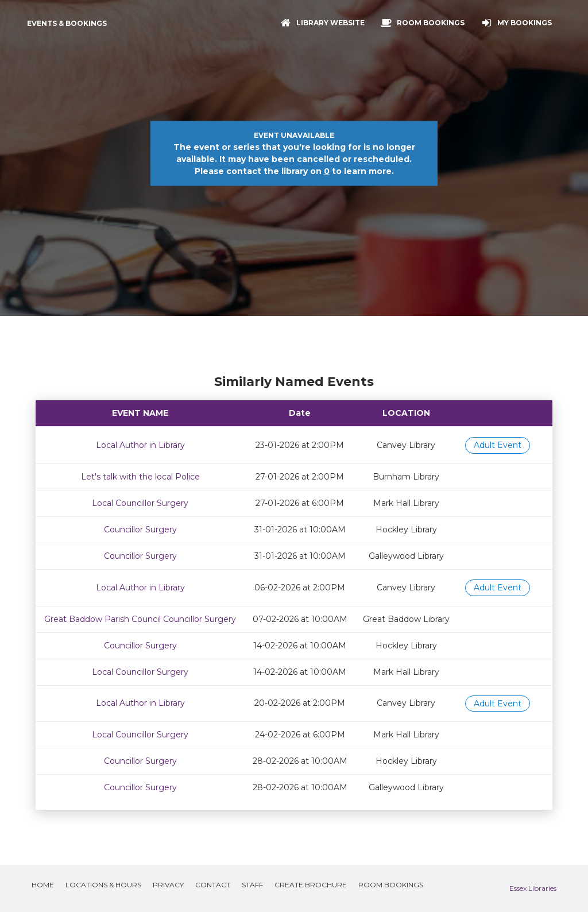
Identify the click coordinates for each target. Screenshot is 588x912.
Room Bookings (391, 885)
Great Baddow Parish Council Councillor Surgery (140, 619)
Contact (213, 885)
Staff (252, 885)
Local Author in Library (140, 445)
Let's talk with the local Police (140, 477)
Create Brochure (311, 885)
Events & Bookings (67, 23)
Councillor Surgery (140, 530)
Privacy (168, 885)
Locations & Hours (103, 885)
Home (43, 885)
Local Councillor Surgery (140, 503)
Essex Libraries (533, 888)
